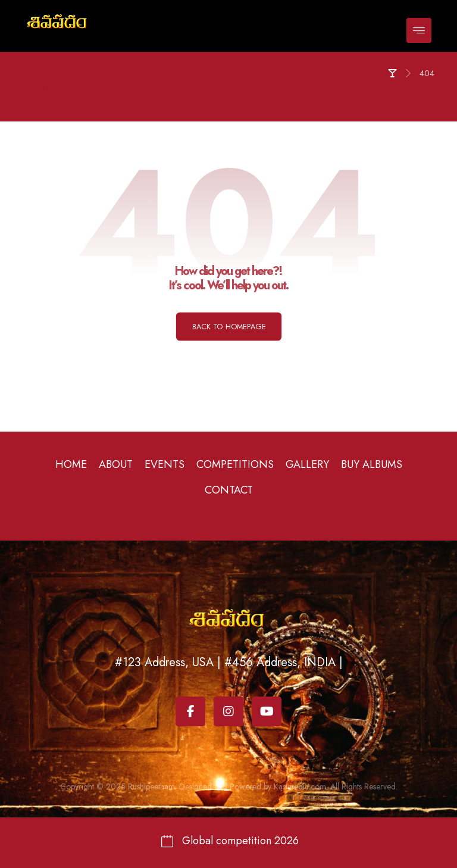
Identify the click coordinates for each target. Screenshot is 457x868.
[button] (419, 30)
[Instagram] (228, 711)
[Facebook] (190, 711)
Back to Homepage (228, 326)
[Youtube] (267, 711)
